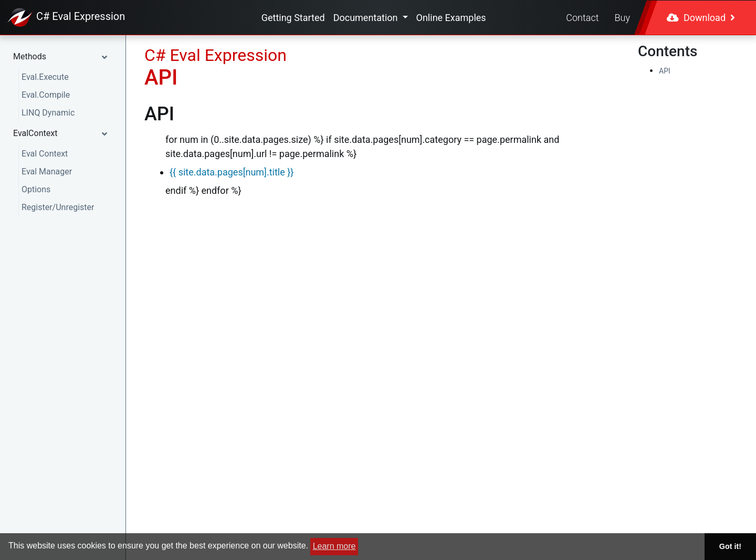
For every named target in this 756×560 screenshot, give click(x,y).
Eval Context (45, 154)
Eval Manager (47, 172)
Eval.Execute (45, 77)
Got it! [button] (730, 546)
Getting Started (293, 18)
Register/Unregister (58, 207)
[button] (63, 57)
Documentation (367, 18)
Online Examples (451, 18)
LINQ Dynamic (48, 113)
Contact (582, 18)
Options (36, 189)
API (665, 71)
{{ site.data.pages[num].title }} (232, 172)
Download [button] (701, 18)
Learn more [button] (334, 546)
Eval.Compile (46, 95)
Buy (622, 18)
